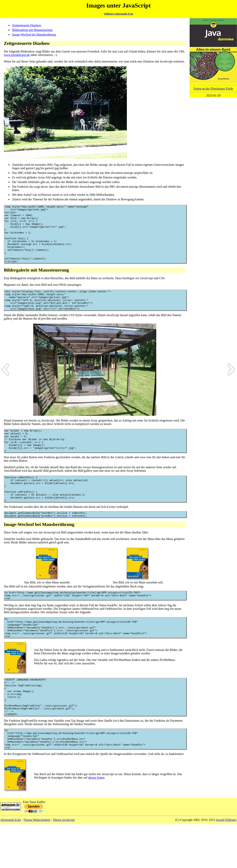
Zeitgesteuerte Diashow (27, 25)
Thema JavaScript (64, 864)
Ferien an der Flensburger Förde (213, 89)
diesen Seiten (96, 821)
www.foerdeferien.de (17, 55)
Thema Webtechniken (37, 864)
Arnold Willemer (226, 864)
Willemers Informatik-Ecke (118, 14)
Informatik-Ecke (11, 864)
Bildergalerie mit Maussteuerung (32, 30)
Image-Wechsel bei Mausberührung (34, 35)
